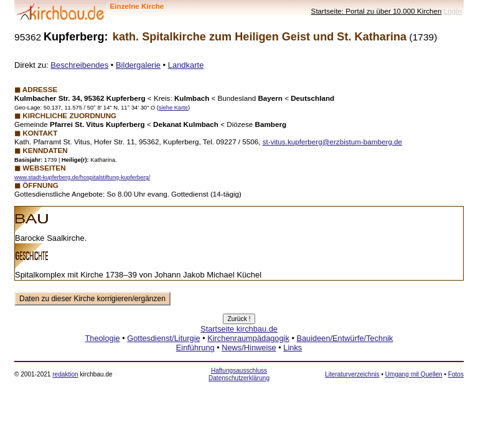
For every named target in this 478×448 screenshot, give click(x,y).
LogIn (453, 11)
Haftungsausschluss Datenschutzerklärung (239, 374)
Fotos (456, 374)
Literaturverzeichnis (352, 374)
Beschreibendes (79, 65)
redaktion (65, 374)
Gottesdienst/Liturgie (163, 338)
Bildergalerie (138, 65)
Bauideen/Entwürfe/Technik (344, 338)
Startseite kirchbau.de (239, 329)
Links (293, 348)
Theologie (102, 338)
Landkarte (186, 65)
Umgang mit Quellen (414, 374)
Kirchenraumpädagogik (248, 338)
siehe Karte (173, 108)
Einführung (195, 348)
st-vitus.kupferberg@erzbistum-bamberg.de (332, 142)
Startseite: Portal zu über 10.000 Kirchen (377, 11)
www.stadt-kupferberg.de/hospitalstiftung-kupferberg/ (82, 177)
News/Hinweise (249, 348)
